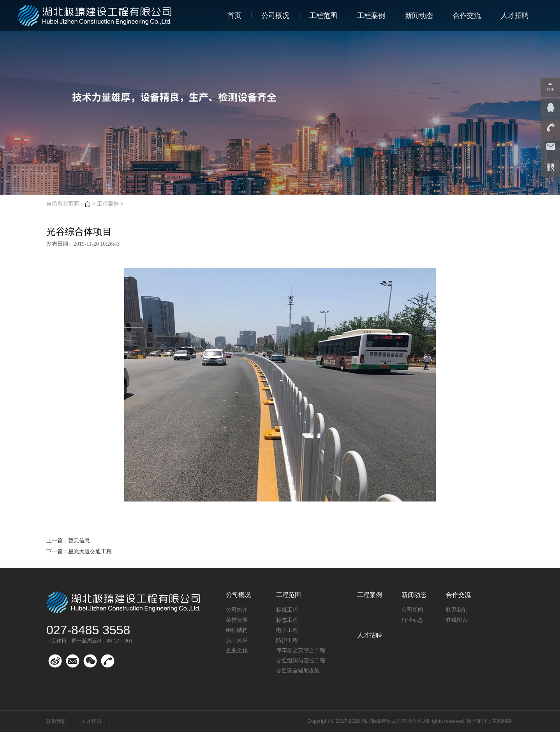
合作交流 (467, 16)
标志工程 (287, 620)
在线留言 (457, 620)
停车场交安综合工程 (301, 650)
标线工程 (287, 610)
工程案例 (371, 16)
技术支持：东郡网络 (489, 721)
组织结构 (237, 630)
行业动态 (412, 620)
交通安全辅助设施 (298, 670)
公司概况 (275, 16)
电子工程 (287, 630)
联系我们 (457, 610)
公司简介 (237, 610)
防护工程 (287, 640)
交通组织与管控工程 (301, 660)
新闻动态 (419, 16)
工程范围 (323, 16)
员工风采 (237, 640)
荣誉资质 (237, 620)
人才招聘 (515, 16)
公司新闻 (412, 610)
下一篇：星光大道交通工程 (79, 551)
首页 (234, 16)
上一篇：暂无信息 (68, 540)
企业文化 (237, 650)
